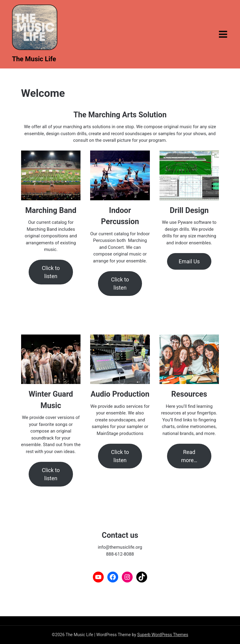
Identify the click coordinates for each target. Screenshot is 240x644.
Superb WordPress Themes (163, 635)
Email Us (189, 261)
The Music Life (34, 59)
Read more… (189, 456)
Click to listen (51, 272)
